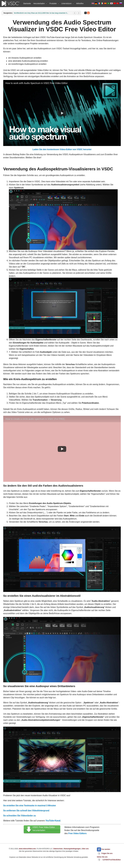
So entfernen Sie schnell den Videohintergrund (26, 811)
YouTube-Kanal (53, 821)
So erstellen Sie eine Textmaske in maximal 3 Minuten (30, 806)
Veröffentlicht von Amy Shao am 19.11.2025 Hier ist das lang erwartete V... (41, 13)
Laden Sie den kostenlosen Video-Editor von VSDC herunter (62, 149)
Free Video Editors (77, 833)
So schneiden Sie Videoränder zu (20, 816)
